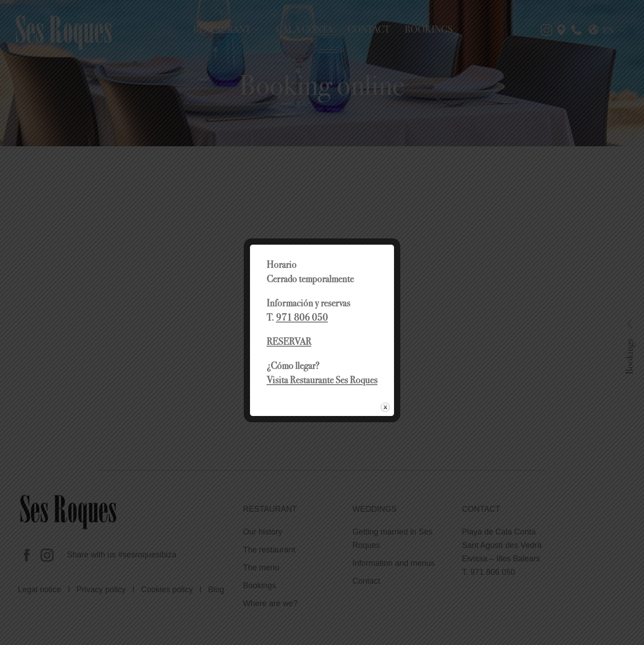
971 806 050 (302, 317)
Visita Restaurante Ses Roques (322, 380)
